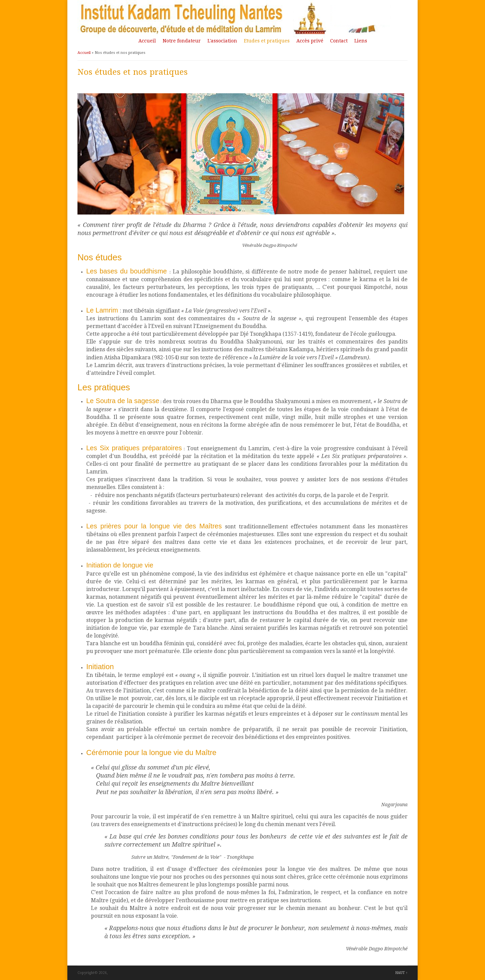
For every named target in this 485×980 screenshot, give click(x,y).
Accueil (147, 41)
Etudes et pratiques (267, 41)
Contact (339, 41)
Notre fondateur (182, 41)
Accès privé (310, 41)
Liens (361, 41)
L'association (222, 41)
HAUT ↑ (401, 973)
